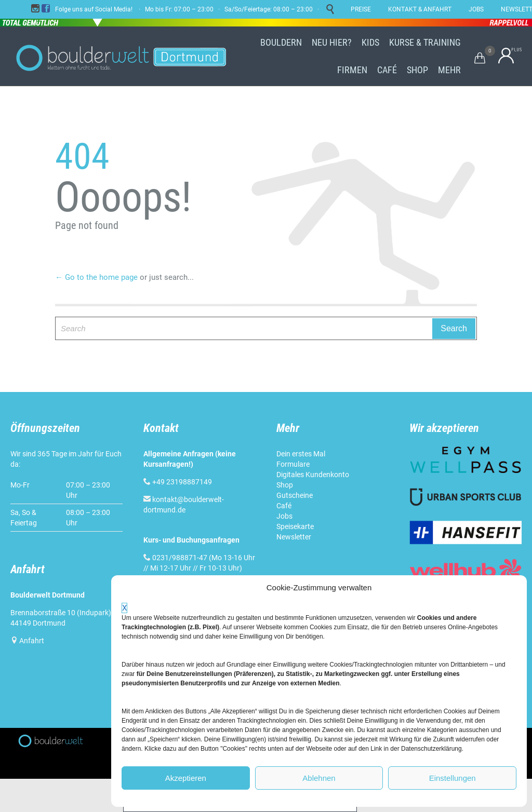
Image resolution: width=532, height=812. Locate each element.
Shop (285, 485)
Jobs (284, 516)
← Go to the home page (96, 277)
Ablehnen (319, 778)
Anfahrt (32, 641)
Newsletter (294, 537)
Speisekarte (295, 526)
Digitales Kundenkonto (313, 475)
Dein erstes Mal (301, 454)
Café (284, 506)
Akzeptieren (186, 778)
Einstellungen (453, 778)
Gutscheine (295, 495)
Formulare (293, 464)
